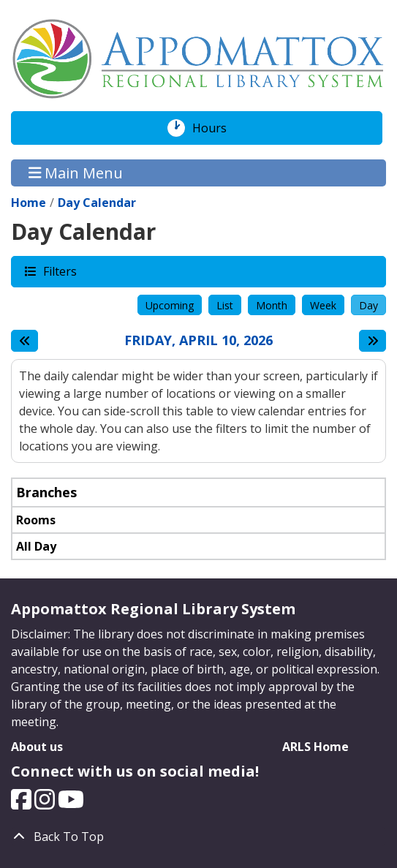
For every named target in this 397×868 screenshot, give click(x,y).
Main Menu (76, 173)
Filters (59, 271)
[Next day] (373, 341)
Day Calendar (97, 203)
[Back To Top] (198, 837)
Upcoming (170, 305)
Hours (217, 128)
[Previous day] (24, 341)
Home (29, 203)
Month (272, 305)
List (225, 305)
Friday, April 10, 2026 (198, 341)
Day (368, 305)
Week (323, 305)
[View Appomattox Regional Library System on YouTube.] (71, 804)
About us (37, 747)
